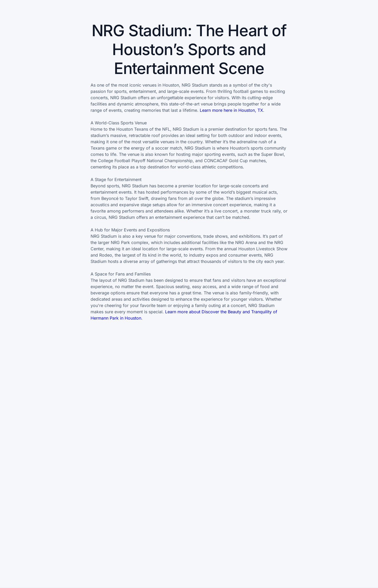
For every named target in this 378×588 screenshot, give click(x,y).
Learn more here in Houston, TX (231, 110)
